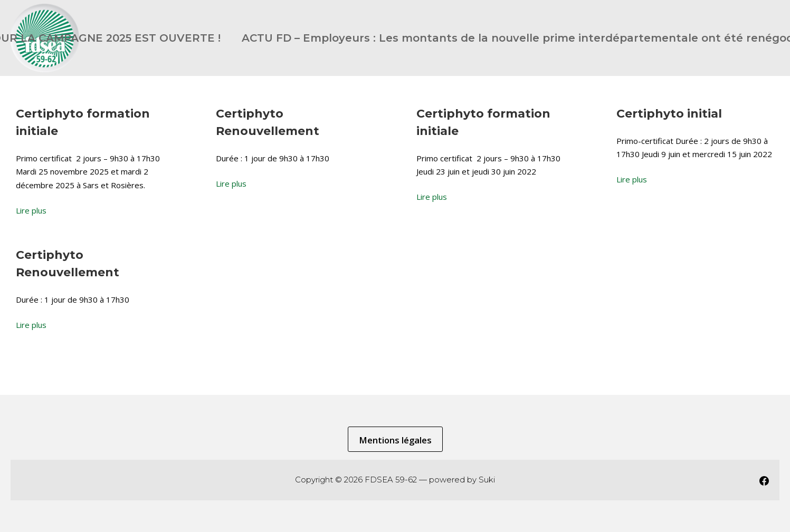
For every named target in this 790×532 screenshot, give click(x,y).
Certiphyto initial (669, 114)
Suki (487, 480)
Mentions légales (395, 440)
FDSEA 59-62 (391, 480)
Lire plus (31, 210)
